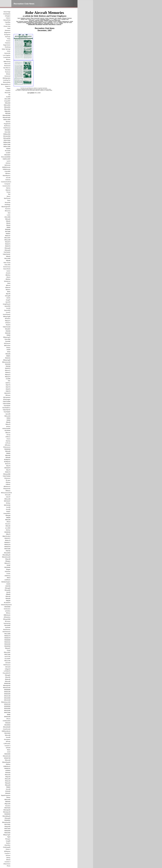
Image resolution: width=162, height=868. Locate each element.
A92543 (8, 149)
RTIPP (9, 350)
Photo (9, 866)
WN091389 (7, 692)
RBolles (8, 279)
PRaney (8, 482)
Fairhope (8, 37)
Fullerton (8, 43)
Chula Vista (7, 26)
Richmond (7, 66)
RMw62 (8, 221)
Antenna (8, 180)
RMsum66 (7, 499)
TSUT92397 (7, 406)
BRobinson (7, 487)
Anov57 (8, 312)
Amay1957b (7, 514)
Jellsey (8, 858)
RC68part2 (7, 462)
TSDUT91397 (7, 254)
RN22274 (8, 244)
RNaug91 (8, 675)
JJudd (9, 650)
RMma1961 (7, 105)
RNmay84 (7, 248)
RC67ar (8, 530)
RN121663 (7, 733)
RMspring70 (7, 337)
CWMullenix (7, 766)
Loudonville (7, 57)
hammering (7, 623)
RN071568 (7, 654)
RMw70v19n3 (6, 536)
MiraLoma (7, 64)
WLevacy (8, 621)
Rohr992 (8, 341)
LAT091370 (7, 671)
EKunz (8, 719)
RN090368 (7, 532)
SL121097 (7, 659)
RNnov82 (8, 681)
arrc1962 (8, 528)
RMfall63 (8, 802)
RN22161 (8, 358)
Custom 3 (7, 746)
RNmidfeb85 (7, 727)
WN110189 (7, 700)
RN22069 (8, 364)
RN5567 (8, 234)
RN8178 (8, 391)
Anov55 (8, 737)
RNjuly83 (8, 783)
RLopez (8, 480)
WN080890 (7, 706)
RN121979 (7, 393)
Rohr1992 (7, 339)
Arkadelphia (7, 14)
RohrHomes (7, 630)
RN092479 (7, 638)
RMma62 (8, 219)
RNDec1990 (7, 147)
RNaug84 (8, 588)
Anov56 (8, 509)
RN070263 (7, 808)
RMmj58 (8, 516)
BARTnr (8, 383)
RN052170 (7, 636)
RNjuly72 (8, 375)
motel (9, 752)
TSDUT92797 (7, 410)
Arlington (8, 16)
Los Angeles (7, 55)
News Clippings (52, 24)
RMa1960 (8, 103)
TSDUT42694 (7, 476)
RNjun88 (8, 559)
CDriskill (8, 663)
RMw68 (8, 261)
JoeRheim (7, 580)
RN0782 (8, 551)
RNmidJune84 (6, 557)
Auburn (8, 18)
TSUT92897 (7, 412)
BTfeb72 (8, 323)
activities (8, 611)
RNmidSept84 (6, 762)
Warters (8, 290)
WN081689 (7, 694)
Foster (8, 574)
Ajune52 (8, 302)
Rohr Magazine (39, 24)
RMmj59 (8, 598)
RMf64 (8, 418)
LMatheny (7, 576)
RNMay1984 (7, 134)
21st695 (8, 379)
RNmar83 (8, 775)
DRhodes (8, 445)
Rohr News (45, 24)
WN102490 (7, 710)
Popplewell (7, 124)
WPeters (8, 174)
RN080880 (7, 640)
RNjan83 (8, 777)
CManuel (8, 288)
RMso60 (8, 526)
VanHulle (8, 628)
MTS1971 (8, 319)
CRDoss (8, 437)
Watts (9, 750)
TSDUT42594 (7, 404)
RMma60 (8, 455)
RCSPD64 (7, 431)
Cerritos (8, 24)
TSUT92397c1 (6, 408)
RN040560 (7, 646)
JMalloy (8, 764)
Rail (9, 194)
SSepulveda (7, 489)
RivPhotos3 (7, 665)
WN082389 (7, 683)
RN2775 (8, 385)
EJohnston (7, 609)
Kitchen (8, 163)
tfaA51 (8, 298)
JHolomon (7, 478)
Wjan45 (8, 294)
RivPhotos (7, 126)
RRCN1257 (7, 501)
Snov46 (8, 789)
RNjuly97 (8, 648)
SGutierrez (7, 281)
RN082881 (7, 820)
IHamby (8, 441)
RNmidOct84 (7, 756)
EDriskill (8, 667)
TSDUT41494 (7, 327)
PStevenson (7, 447)
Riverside (8, 93)
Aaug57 (8, 300)
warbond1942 (6, 429)
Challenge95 (7, 847)
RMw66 (8, 422)
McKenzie (7, 165)
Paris (9, 200)
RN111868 (7, 634)
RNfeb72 (8, 373)
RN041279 (7, 545)
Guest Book (7, 269)
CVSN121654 (7, 721)
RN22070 (8, 368)
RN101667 (7, 155)
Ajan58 (8, 592)
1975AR (8, 748)
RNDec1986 (7, 144)
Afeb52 (8, 584)
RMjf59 (8, 518)
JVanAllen (7, 845)
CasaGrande (7, 729)
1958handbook (6, 731)
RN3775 (8, 387)
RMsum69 (7, 240)
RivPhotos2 (7, 128)
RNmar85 (8, 779)
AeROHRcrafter (32, 24)
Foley (9, 39)
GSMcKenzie (7, 169)
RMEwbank (7, 615)
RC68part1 (7, 460)
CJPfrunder (7, 744)
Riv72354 (8, 151)
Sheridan (8, 70)
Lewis (9, 215)
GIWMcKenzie (6, 167)
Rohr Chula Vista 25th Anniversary (7, 265)
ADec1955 (7, 99)
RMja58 (8, 594)
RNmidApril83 (6, 822)
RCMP (9, 565)
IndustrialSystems (6, 605)
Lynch (9, 161)
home (19, 18)
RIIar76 (8, 466)
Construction (6, 186)
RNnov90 (8, 735)
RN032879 (7, 468)
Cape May (42, 18)
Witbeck (8, 491)
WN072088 (7, 713)
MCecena (8, 211)
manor (8, 271)
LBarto (8, 277)
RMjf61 (8, 356)
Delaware (8, 30)
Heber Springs (6, 49)
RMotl (9, 578)
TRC (9, 381)
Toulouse (8, 72)
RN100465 (7, 567)
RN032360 (7, 644)
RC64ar (8, 503)
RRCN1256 (7, 505)
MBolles (8, 275)
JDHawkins (7, 617)
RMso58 (8, 596)
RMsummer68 (6, 362)
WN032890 (7, 708)
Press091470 (7, 673)
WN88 (9, 715)
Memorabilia (7, 82)
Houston (8, 524)
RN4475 (8, 389)
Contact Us (59, 24)
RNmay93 (7, 250)
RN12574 (8, 242)
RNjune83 (7, 804)
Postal (8, 192)
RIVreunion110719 (6, 493)
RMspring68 (7, 360)
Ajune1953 (7, 310)
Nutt (9, 213)
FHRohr (8, 484)
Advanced (7, 76)
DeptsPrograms (6, 795)
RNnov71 (8, 370)
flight (9, 837)
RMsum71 (7, 563)
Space (9, 196)
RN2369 (8, 366)
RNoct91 (8, 677)
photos (8, 426)
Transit (70, 22)
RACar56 (8, 495)
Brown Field (37, 18)
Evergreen (7, 35)
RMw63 (8, 256)
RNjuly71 (8, 321)
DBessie (8, 433)
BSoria (8, 860)
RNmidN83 (7, 553)
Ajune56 (8, 414)
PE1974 (8, 325)
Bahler (8, 798)
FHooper (8, 839)
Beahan (8, 122)
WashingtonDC (6, 207)
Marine (8, 188)
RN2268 (8, 331)
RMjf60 (8, 453)
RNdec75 (8, 540)
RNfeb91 (8, 793)
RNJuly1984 (7, 136)
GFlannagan (7, 399)
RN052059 (7, 831)
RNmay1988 (7, 474)
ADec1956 (7, 217)
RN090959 (7, 814)
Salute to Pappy (8, 87)
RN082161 (7, 768)
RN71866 (8, 232)
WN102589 (7, 698)
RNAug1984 (7, 138)
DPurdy (8, 742)
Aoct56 (8, 507)
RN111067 (7, 238)
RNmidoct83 (7, 688)
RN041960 (7, 754)
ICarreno (8, 209)
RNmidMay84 (6, 555)
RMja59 (8, 601)
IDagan (8, 569)
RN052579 (7, 547)
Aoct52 (8, 308)
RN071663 (7, 829)
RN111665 (7, 259)
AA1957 (8, 153)
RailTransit (7, 198)
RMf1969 (8, 113)
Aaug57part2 (7, 304)
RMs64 (8, 225)
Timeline (8, 91)
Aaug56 (8, 841)
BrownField (7, 20)
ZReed (8, 522)
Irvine (9, 51)
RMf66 (8, 420)
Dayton (8, 843)
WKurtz (8, 285)
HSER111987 (7, 159)
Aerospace (7, 739)
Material (8, 190)
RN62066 (8, 229)
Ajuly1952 (7, 306)
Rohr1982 (7, 132)
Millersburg (7, 62)
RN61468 (8, 333)
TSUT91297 (7, 252)
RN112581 (7, 824)
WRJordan (7, 346)
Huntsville (7, 53)
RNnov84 (8, 760)
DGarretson (7, 864)
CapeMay (8, 22)
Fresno (8, 41)
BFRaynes (7, 851)
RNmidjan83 (7, 686)
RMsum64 (7, 416)
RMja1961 (7, 111)
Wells (9, 292)
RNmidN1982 (7, 115)
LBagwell (8, 669)
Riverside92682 (6, 157)
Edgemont (7, 33)
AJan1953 (7, 171)
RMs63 (8, 223)
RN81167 (8, 236)
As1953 (8, 97)
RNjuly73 (8, 377)
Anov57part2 (7, 314)
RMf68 (8, 335)
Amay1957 (7, 101)
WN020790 (7, 758)
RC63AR (8, 791)
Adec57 (8, 497)
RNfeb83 (8, 723)
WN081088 (7, 717)
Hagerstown (7, 45)
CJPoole (8, 443)
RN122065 (7, 625)
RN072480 (7, 549)
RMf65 (8, 227)
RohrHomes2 (6, 632)
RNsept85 (7, 590)
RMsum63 (7, 800)
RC (9, 95)
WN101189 (7, 696)
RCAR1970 (7, 603)
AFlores (8, 856)
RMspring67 (7, 835)
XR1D (9, 352)
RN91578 (8, 246)
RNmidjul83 (7, 810)
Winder (8, 74)
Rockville (8, 203)
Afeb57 (8, 511)
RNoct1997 (7, 652)
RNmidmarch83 (6, 702)
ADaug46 (8, 296)
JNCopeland (7, 397)
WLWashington (6, 582)
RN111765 (7, 661)
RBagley (8, 561)
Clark (9, 28)
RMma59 (8, 520)
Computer (7, 184)
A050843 (8, 771)
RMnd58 (8, 354)
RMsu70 (8, 424)
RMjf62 (8, 787)
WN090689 (7, 690)
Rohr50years (7, 176)
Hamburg (8, 47)
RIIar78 (8, 470)
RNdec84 (8, 781)
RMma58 (8, 451)
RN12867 (8, 329)
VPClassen (7, 344)
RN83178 (8, 472)
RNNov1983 (7, 120)
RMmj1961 (7, 107)
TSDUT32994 (7, 402)
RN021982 (7, 833)
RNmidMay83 (6, 816)
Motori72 (8, 464)
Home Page (7, 12)
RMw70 (8, 534)
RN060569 (7, 449)
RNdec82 (8, 679)
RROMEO (8, 130)
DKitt (9, 283)
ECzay (8, 435)
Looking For (7, 80)
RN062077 (7, 543)
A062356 (8, 586)
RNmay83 (7, 818)
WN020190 (7, 704)
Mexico (8, 59)
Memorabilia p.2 (6, 84)
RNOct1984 (7, 140)
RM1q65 (8, 458)
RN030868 (7, 607)
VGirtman (8, 572)
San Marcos (7, 68)
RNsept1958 (7, 619)
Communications (6, 182)
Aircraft (8, 178)
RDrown (8, 395)
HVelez (8, 348)
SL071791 (7, 657)
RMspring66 (7, 317)
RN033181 (7, 642)
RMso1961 (7, 109)
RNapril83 (7, 827)
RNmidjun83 (7, 812)
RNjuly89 (8, 785)
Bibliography (7, 78)
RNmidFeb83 (7, 118)
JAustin (8, 273)
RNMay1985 (7, 142)
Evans (9, 439)
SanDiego (7, 205)
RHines (8, 613)
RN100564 (7, 725)
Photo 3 (8, 849)
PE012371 (7, 538)
